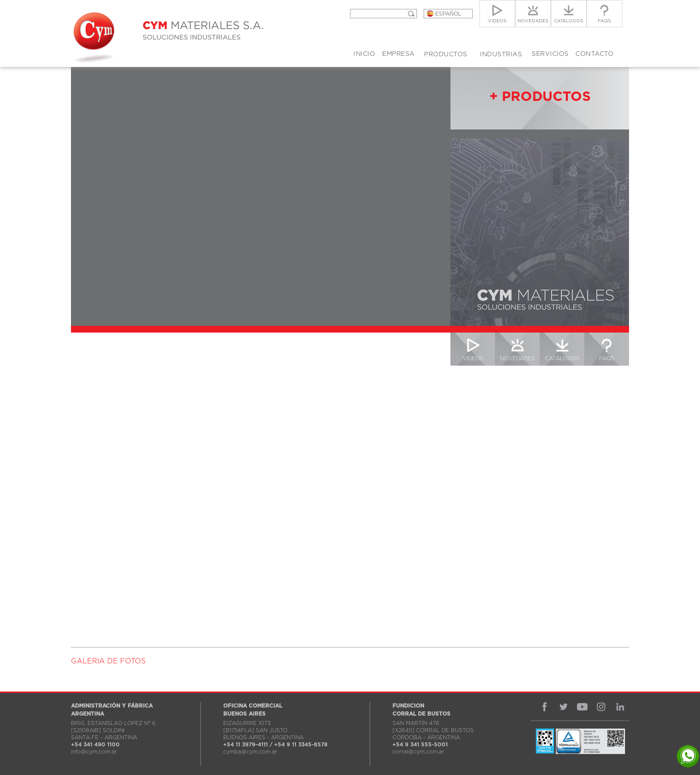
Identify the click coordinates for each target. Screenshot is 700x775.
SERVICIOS (550, 54)
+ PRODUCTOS (540, 97)
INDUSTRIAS (501, 54)
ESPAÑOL (448, 14)
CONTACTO (594, 54)
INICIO (364, 54)
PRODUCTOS (446, 54)
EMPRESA (398, 54)
